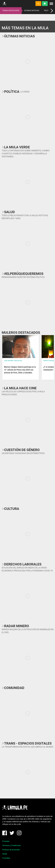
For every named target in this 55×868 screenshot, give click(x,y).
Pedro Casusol (49, 361)
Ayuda (5, 854)
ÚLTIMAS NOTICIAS (32, 11)
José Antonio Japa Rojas (13, 361)
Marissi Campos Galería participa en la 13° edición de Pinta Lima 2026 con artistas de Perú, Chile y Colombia (20, 370)
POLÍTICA (48, 11)
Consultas (6, 858)
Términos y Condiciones (12, 845)
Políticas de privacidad (11, 850)
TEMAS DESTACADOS (11, 11)
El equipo (6, 841)
